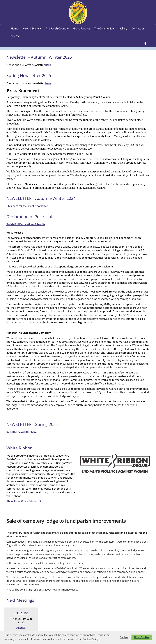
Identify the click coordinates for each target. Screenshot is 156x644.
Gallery (123, 28)
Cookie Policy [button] (91, 639)
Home (14, 28)
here (48, 65)
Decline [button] (124, 637)
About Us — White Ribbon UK (24, 501)
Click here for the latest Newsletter (27, 206)
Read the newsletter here (22, 432)
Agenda (21, 628)
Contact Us (138, 28)
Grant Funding (82, 28)
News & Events (32, 28)
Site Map (16, 36)
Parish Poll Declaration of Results (26, 224)
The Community (104, 28)
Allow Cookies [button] (142, 637)
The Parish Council (57, 28)
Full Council (21, 613)
